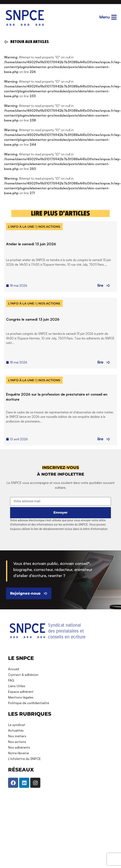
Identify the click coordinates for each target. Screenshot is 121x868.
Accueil (14, 669)
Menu (105, 17)
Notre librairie (18, 753)
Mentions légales (21, 697)
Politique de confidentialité (29, 703)
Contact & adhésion (23, 675)
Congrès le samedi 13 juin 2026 (33, 319)
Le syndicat (17, 725)
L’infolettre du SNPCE (24, 759)
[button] (61, 468)
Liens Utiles (17, 686)
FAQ (11, 680)
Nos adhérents (19, 747)
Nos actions (17, 742)
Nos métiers (17, 736)
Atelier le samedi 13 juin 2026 (31, 244)
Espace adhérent (21, 692)
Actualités (16, 730)
